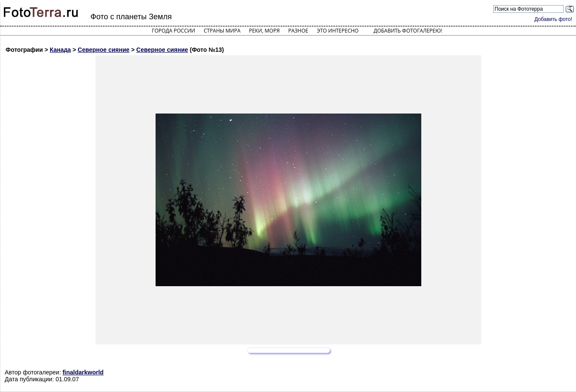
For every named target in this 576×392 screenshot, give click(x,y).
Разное (298, 31)
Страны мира (222, 31)
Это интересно (338, 31)
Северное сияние (103, 50)
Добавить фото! (553, 19)
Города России (173, 31)
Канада (60, 50)
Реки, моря (264, 31)
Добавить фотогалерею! (408, 31)
